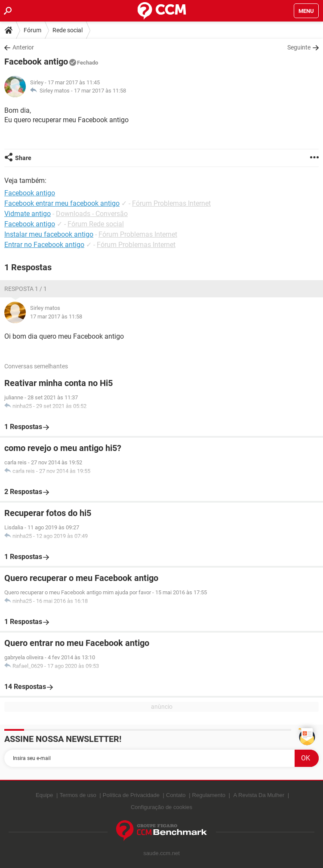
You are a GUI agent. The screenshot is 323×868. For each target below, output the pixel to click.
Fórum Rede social (96, 224)
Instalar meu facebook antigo (49, 234)
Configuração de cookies (161, 807)
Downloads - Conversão (92, 214)
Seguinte (299, 47)
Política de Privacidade (131, 795)
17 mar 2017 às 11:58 (100, 91)
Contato (176, 795)
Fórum (32, 30)
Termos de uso (78, 795)
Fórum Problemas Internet (171, 203)
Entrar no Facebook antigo (44, 245)
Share (23, 158)
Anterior (23, 47)
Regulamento (209, 795)
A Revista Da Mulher (259, 795)
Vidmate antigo (28, 214)
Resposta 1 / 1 (26, 289)
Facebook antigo (30, 224)
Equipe (44, 795)
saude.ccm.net (161, 853)
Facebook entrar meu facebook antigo (62, 203)
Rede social (68, 30)
